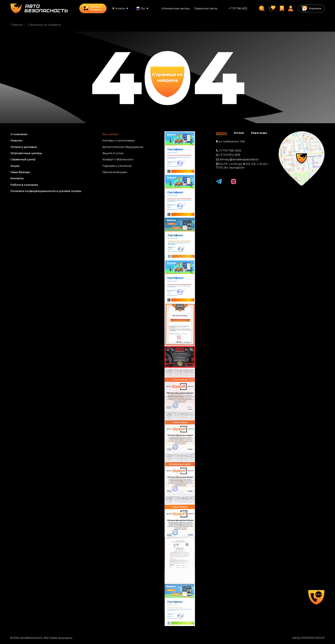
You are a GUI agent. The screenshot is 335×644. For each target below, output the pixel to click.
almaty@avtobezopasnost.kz (239, 159)
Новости (16, 141)
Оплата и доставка (24, 147)
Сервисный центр (206, 9)
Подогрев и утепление (117, 166)
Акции (15, 166)
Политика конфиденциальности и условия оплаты (46, 191)
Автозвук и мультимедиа (118, 141)
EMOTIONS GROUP (313, 638)
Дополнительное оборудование (123, 147)
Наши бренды (20, 172)
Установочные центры (176, 9)
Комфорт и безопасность (118, 160)
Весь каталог (111, 134)
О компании (19, 134)
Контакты (17, 178)
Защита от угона (113, 153)
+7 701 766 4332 (238, 9)
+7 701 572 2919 (230, 155)
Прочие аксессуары (115, 172)
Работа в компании (24, 185)
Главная (17, 25)
